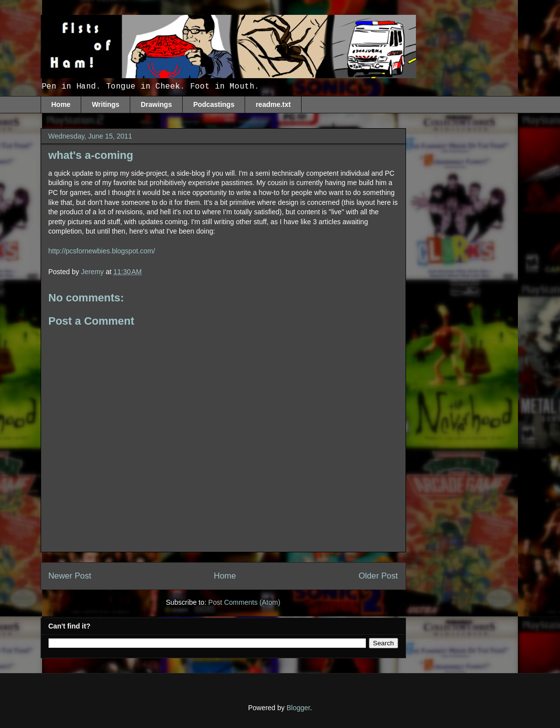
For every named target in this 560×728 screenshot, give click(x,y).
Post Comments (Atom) (244, 602)
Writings (105, 104)
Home (61, 104)
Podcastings (214, 104)
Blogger (298, 708)
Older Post (378, 576)
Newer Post (70, 576)
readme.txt (273, 104)
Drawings (156, 104)
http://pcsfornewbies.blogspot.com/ (102, 251)
